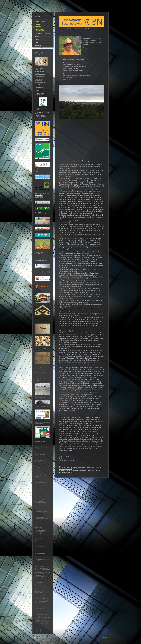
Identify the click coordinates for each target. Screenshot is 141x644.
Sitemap (48, 637)
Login (105, 637)
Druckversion (40, 637)
